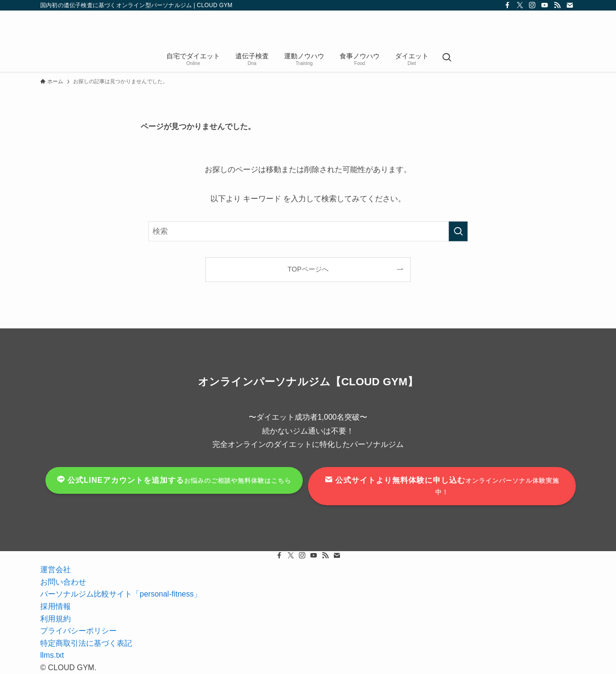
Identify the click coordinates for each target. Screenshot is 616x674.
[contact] (570, 5)
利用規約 (55, 619)
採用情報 (55, 606)
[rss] (557, 5)
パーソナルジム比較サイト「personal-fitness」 (121, 594)
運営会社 (55, 570)
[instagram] (532, 5)
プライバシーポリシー (78, 631)
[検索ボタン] (447, 58)
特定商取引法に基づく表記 (86, 643)
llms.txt (52, 655)
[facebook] (507, 5)
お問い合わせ (63, 582)
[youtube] (545, 5)
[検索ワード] (308, 231)
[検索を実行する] (458, 231)
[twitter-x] (520, 5)
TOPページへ (308, 269)
